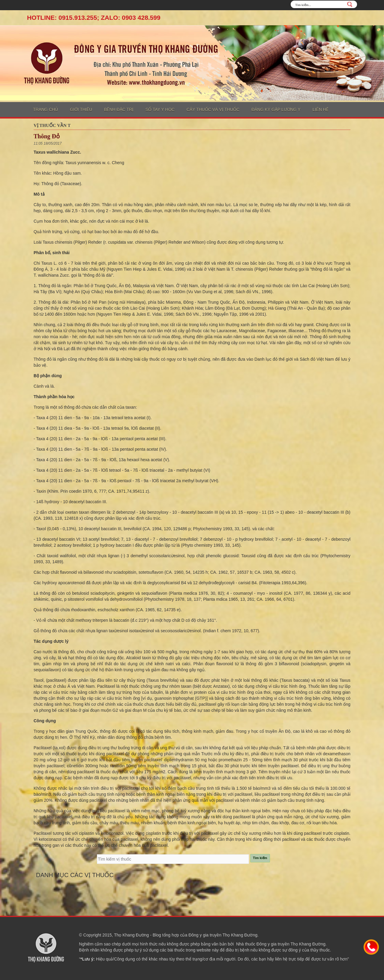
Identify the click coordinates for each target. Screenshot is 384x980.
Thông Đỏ (47, 136)
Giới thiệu (81, 110)
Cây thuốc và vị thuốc (213, 110)
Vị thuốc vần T (52, 125)
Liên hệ (321, 110)
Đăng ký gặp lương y (276, 110)
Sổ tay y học (160, 110)
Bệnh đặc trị (119, 110)
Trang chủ (45, 110)
